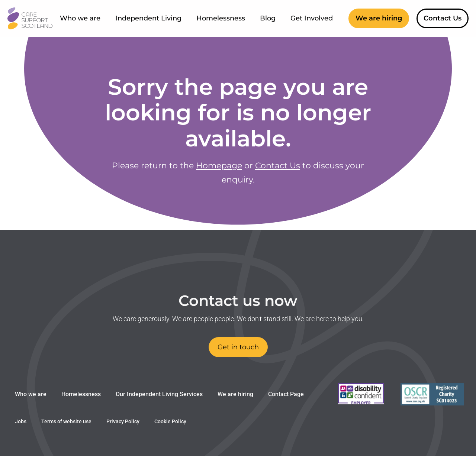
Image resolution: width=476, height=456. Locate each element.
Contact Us (278, 166)
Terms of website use (66, 421)
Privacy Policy (123, 421)
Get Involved (312, 18)
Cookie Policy (170, 421)
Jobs (21, 421)
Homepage (219, 166)
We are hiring (235, 394)
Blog (268, 18)
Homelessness (221, 18)
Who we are (80, 18)
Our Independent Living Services (159, 394)
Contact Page (286, 394)
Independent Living (148, 18)
